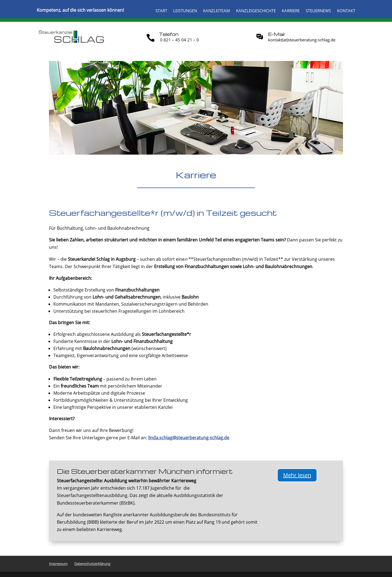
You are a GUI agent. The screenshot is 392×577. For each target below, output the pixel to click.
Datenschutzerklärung (92, 564)
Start (161, 11)
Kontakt (346, 11)
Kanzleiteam (217, 11)
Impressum (58, 564)
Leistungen (185, 11)
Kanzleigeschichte (256, 11)
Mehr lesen (297, 475)
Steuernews (318, 11)
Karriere (291, 11)
